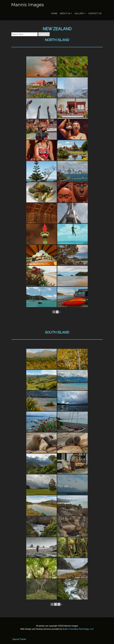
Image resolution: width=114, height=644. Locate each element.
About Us (66, 13)
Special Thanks (19, 639)
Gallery (80, 13)
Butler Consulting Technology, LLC (78, 629)
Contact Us (95, 13)
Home (54, 13)
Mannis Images (28, 5)
